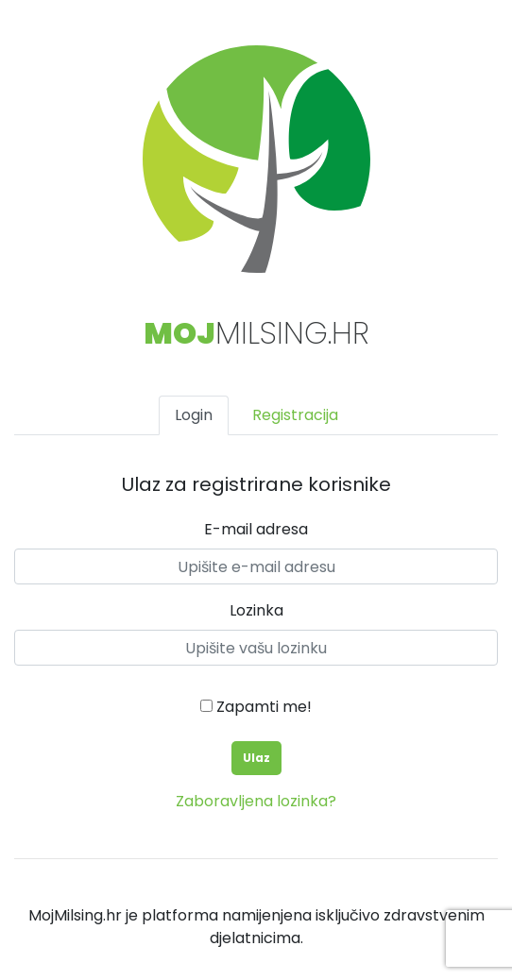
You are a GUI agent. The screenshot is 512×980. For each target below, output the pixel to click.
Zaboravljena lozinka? (256, 801)
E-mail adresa (256, 529)
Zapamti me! (256, 707)
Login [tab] (194, 415)
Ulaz (256, 758)
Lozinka (256, 610)
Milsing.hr (256, 333)
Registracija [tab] (295, 415)
